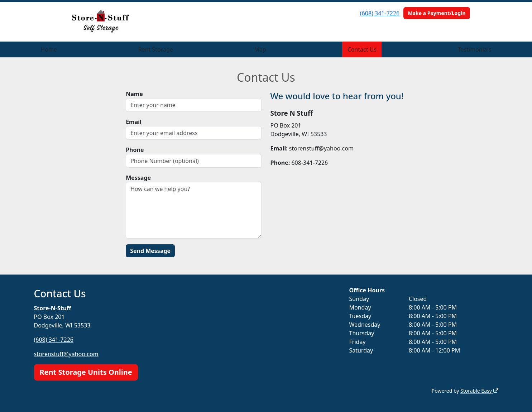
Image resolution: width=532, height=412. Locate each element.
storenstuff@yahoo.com (66, 354)
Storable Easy (479, 391)
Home (49, 49)
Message (138, 178)
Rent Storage (156, 49)
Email (134, 122)
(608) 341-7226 (380, 13)
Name (134, 94)
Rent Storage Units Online (86, 372)
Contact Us (362, 49)
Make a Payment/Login (437, 13)
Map (260, 49)
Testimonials (475, 49)
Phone (135, 150)
